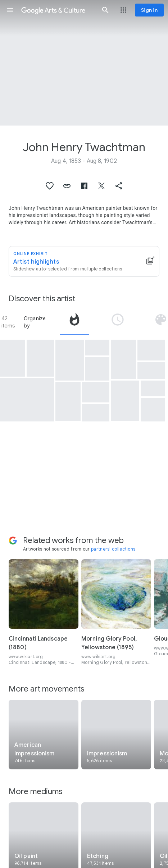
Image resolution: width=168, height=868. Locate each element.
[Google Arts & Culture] (58, 10)
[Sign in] (149, 10)
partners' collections (113, 549)
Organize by (35, 322)
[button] (10, 10)
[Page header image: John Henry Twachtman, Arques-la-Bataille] (84, 63)
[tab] (74, 322)
